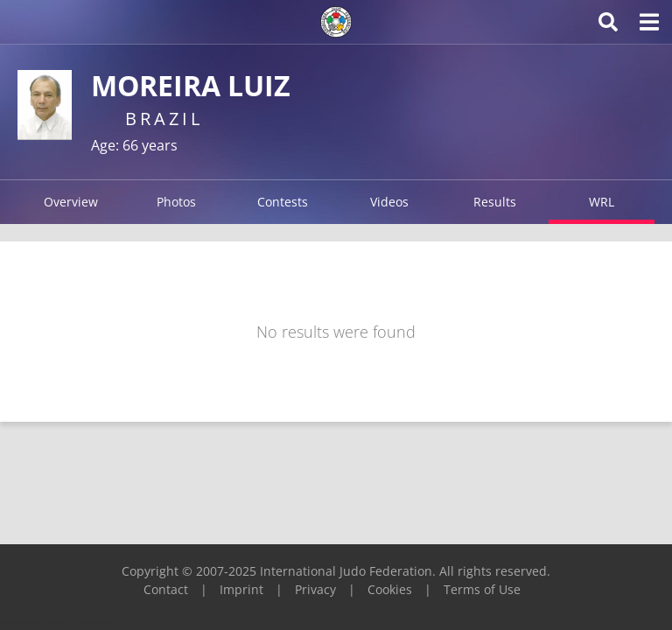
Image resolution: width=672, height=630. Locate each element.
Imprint (241, 589)
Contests (283, 202)
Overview (71, 202)
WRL (602, 202)
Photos (176, 202)
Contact (166, 589)
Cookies (390, 589)
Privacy (315, 589)
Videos (389, 202)
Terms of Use (482, 589)
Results (495, 202)
